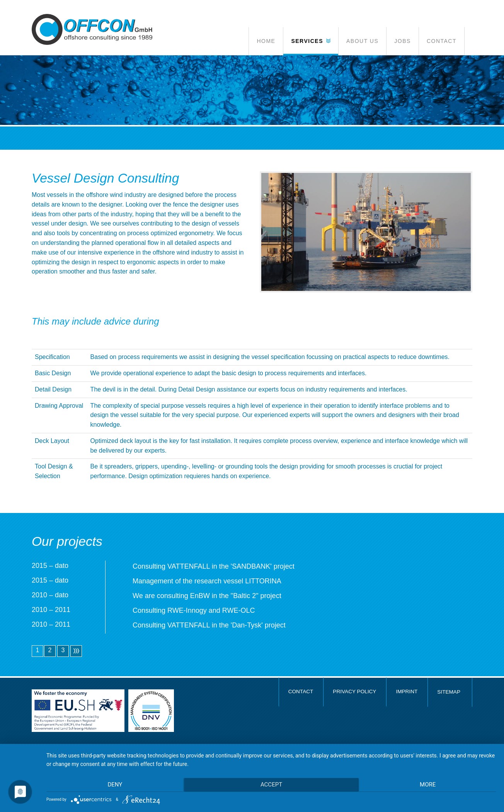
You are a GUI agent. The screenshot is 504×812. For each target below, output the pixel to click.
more (429, 785)
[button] (311, 41)
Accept (271, 785)
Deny (114, 785)
